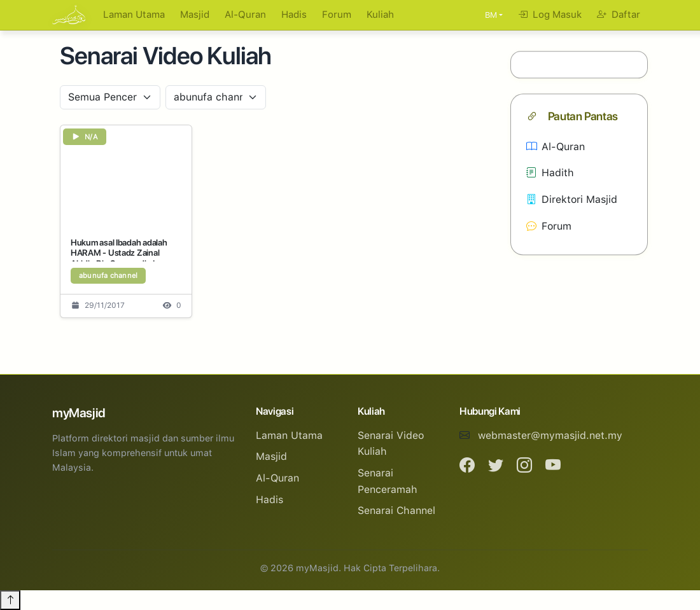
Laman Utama (134, 15)
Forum (337, 15)
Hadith (550, 173)
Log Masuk (550, 15)
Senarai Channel (396, 510)
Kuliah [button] (380, 15)
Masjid (195, 15)
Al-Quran (245, 15)
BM (491, 15)
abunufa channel (108, 275)
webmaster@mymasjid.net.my (550, 435)
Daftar (619, 15)
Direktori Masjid (572, 199)
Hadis (294, 15)
